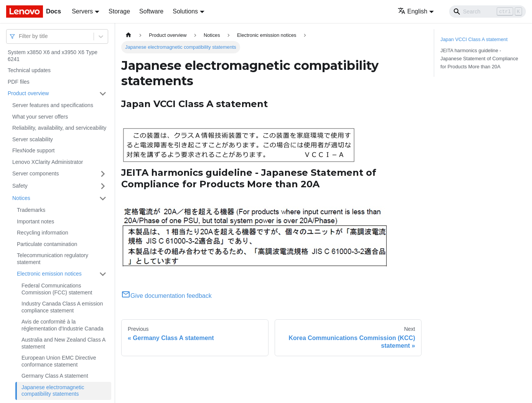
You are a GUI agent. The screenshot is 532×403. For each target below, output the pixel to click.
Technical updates (29, 70)
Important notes (35, 221)
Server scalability (33, 139)
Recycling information (43, 233)
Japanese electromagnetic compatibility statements (53, 391)
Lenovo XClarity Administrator (48, 162)
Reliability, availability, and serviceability (59, 128)
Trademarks (31, 210)
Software (151, 11)
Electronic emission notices (49, 274)
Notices (21, 198)
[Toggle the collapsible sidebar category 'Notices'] (103, 198)
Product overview (28, 93)
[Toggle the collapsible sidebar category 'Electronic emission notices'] (103, 274)
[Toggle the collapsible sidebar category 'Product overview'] (103, 94)
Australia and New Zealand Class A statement (63, 343)
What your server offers (40, 117)
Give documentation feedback (166, 296)
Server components (35, 173)
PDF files (19, 82)
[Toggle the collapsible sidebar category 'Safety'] (103, 186)
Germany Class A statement (55, 376)
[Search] (488, 12)
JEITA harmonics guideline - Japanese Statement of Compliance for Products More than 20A (479, 59)
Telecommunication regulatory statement (53, 259)
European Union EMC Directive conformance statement (59, 361)
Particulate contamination (47, 244)
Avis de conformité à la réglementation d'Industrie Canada (63, 325)
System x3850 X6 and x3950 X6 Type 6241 (53, 56)
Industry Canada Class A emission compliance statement (62, 307)
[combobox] (20, 36)
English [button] (413, 11)
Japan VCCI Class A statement (474, 39)
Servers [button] (82, 11)
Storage (119, 11)
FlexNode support (34, 150)
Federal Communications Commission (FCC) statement (57, 289)
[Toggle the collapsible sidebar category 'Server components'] (103, 174)
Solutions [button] (185, 11)
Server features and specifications (53, 105)
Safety (20, 186)
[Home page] (128, 35)
